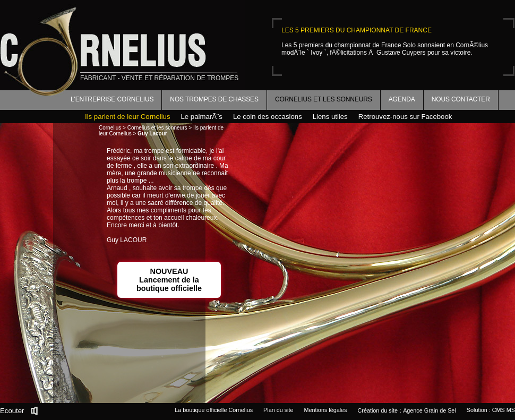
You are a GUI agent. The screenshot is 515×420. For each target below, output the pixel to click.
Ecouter (12, 411)
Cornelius (110, 128)
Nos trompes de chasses (214, 99)
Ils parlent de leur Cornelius (128, 117)
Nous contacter (461, 99)
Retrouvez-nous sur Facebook (405, 117)
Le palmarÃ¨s (202, 117)
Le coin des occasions (268, 117)
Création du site (378, 410)
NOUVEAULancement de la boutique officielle (169, 280)
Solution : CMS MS (491, 410)
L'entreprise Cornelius (112, 99)
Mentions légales (325, 410)
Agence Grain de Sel (430, 410)
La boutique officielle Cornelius (214, 410)
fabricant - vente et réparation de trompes (159, 78)
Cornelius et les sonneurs (324, 99)
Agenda (402, 99)
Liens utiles (330, 117)
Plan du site (278, 410)
